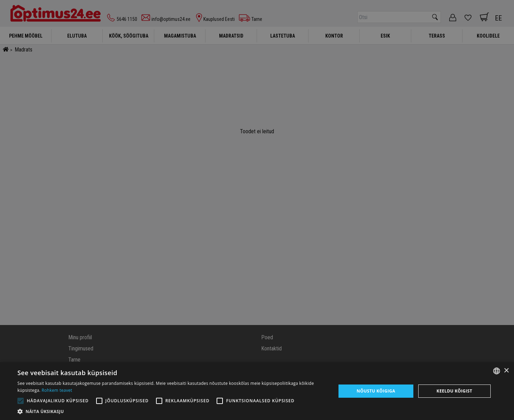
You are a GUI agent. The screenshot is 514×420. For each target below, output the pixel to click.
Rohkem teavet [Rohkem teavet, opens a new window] (57, 390)
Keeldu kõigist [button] (455, 391)
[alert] (257, 210)
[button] (172, 411)
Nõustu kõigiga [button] (376, 391)
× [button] (506, 371)
